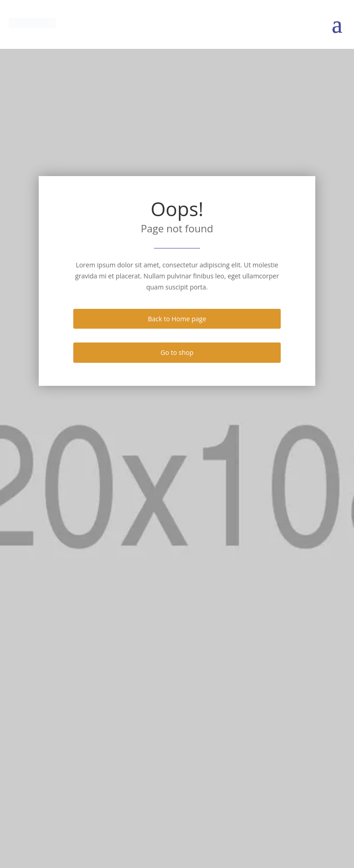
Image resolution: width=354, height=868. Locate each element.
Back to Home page (177, 319)
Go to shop (177, 352)
